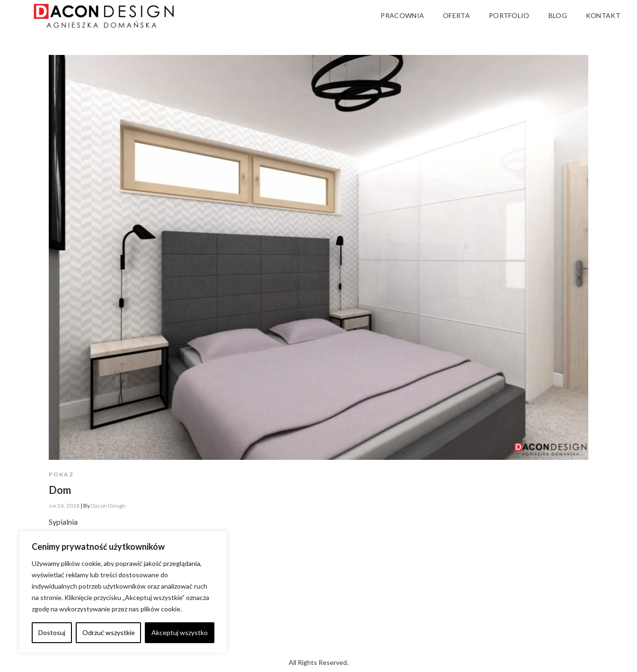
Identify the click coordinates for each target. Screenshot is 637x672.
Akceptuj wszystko (180, 632)
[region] (123, 592)
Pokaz (61, 474)
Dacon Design (108, 506)
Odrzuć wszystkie (109, 632)
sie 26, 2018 (64, 506)
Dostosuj (52, 632)
